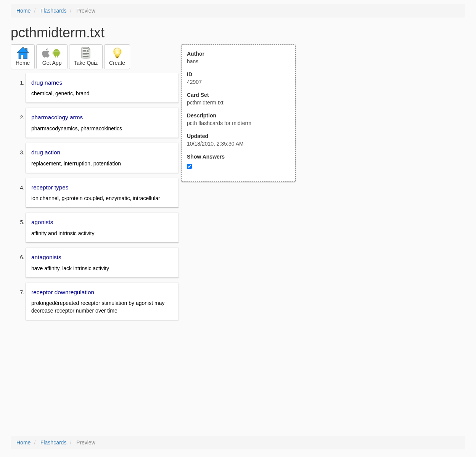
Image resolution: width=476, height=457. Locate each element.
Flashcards (53, 11)
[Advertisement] (243, 257)
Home (23, 11)
